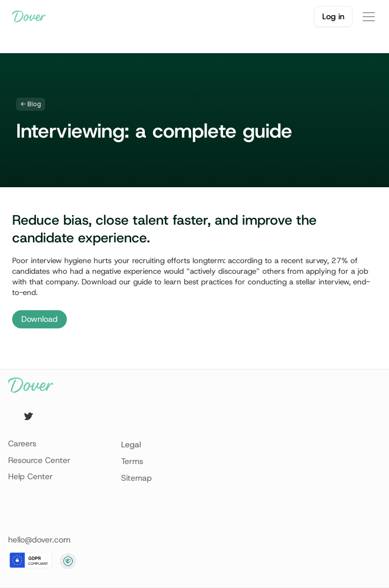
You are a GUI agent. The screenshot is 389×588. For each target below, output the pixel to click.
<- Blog (31, 104)
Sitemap (137, 478)
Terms (132, 461)
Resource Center (39, 460)
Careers (22, 444)
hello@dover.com (39, 540)
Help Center (30, 476)
